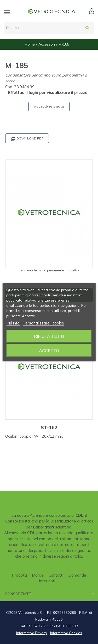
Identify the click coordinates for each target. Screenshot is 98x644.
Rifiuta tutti (49, 336)
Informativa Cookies (66, 633)
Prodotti (19, 575)
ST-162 (49, 427)
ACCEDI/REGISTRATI (49, 107)
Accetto (49, 350)
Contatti (56, 575)
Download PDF (27, 139)
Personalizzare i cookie (43, 323)
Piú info (13, 323)
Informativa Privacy (32, 633)
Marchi (38, 575)
